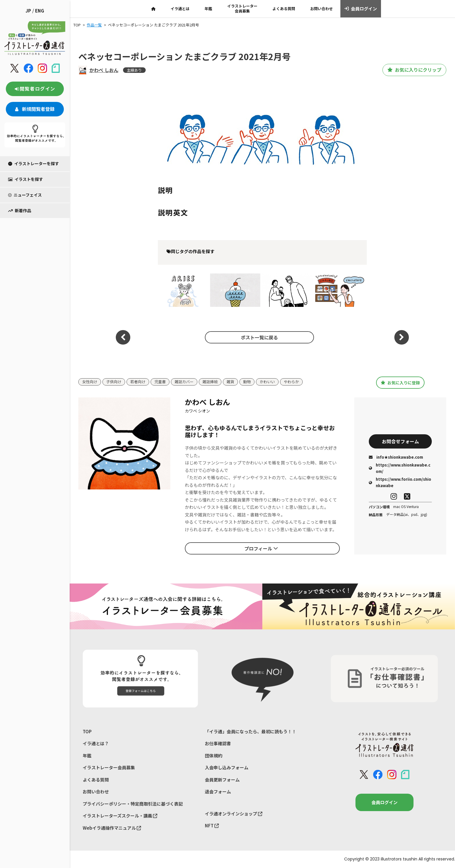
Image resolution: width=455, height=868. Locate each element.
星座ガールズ (183, 290)
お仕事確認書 (218, 743)
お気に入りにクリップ (414, 70)
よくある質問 (284, 9)
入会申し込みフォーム (227, 767)
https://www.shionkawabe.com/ (400, 468)
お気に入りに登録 (400, 382)
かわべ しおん (104, 70)
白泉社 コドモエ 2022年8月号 (340, 290)
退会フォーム (218, 792)
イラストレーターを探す (34, 163)
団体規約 (214, 756)
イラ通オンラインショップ (234, 814)
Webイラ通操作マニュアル (112, 828)
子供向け (114, 382)
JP (28, 11)
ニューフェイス (25, 195)
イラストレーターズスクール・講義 (120, 816)
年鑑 (208, 9)
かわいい (267, 382)
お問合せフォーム (400, 441)
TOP (87, 731)
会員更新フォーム (222, 780)
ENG (40, 11)
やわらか (291, 382)
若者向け (138, 382)
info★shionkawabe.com (396, 457)
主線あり (134, 70)
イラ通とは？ (96, 743)
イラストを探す (26, 179)
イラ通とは (180, 9)
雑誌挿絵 (210, 382)
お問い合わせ (322, 9)
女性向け (90, 382)
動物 (247, 382)
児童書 (160, 382)
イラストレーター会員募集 (242, 8)
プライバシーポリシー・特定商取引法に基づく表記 (133, 804)
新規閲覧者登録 (35, 109)
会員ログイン (361, 9)
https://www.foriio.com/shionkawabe (400, 482)
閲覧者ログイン (35, 89)
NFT (212, 825)
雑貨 (230, 382)
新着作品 (20, 210)
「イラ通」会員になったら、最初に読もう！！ (251, 731)
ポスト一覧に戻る (259, 337)
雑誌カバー (184, 382)
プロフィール (261, 548)
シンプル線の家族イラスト (287, 290)
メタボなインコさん (235, 290)
